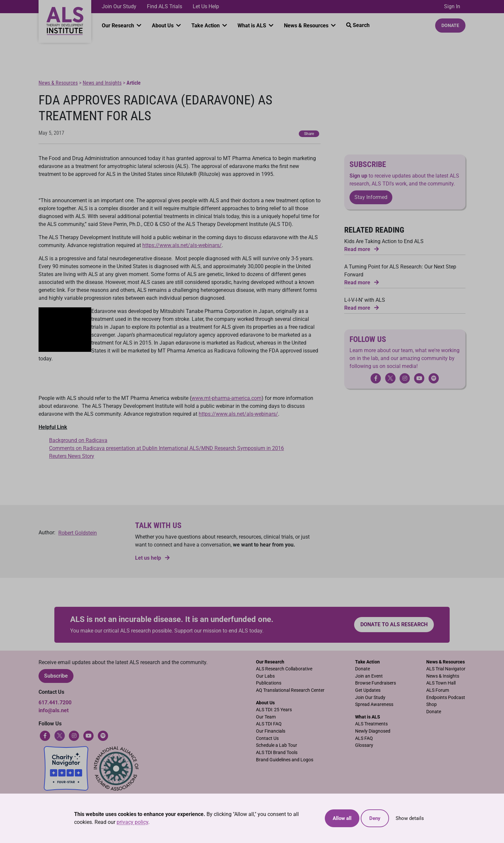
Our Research (119, 26)
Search (358, 25)
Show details (410, 818)
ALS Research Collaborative (284, 669)
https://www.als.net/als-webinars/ (182, 245)
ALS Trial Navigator (446, 669)
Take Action (206, 26)
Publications (269, 683)
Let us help (152, 558)
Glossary (364, 745)
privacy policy (132, 822)
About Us (163, 26)
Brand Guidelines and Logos (285, 760)
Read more (362, 249)
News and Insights (102, 83)
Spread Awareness (374, 704)
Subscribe (56, 676)
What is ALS (252, 26)
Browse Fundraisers (376, 683)
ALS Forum (438, 690)
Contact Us (267, 738)
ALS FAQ (364, 738)
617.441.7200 (55, 702)
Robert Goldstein (78, 533)
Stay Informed (371, 197)
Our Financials (271, 731)
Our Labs (265, 676)
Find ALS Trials (165, 6)
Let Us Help (206, 6)
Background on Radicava (78, 440)
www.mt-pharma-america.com (226, 398)
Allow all (342, 818)
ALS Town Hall (441, 683)
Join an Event (369, 676)
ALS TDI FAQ (269, 724)
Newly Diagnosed (373, 731)
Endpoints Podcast (446, 698)
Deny (375, 818)
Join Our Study (119, 6)
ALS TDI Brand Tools (277, 753)
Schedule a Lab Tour (277, 745)
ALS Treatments (371, 724)
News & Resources (307, 26)
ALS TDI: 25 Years (274, 710)
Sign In (452, 6)
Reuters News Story (72, 456)
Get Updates (368, 690)
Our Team (266, 717)
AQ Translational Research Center (290, 690)
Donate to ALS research (394, 624)
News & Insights (443, 676)
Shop (432, 704)
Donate (450, 25)
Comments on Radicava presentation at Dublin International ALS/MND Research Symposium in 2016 (167, 448)
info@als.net (54, 710)
